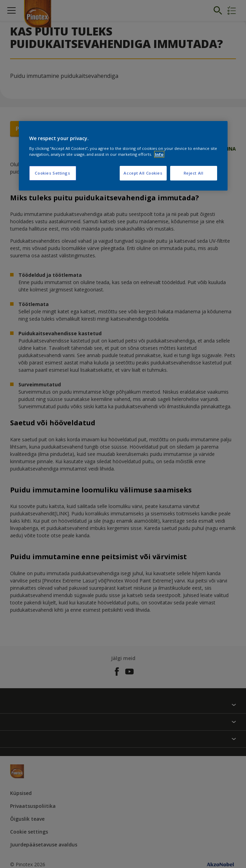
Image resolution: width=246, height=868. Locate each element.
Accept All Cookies (143, 173)
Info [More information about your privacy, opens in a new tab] (159, 154)
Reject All (194, 173)
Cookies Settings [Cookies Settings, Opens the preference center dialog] (52, 173)
